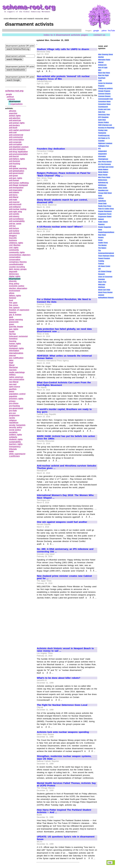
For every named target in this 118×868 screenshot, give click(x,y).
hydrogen (13, 346)
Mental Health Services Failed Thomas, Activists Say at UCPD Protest (66, 784)
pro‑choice (14, 403)
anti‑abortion (15, 118)
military (12, 375)
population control (17, 394)
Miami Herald (103, 175)
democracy (14, 274)
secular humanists (17, 425)
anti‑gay (13, 166)
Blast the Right (103, 75)
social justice (15, 430)
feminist (13, 298)
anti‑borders (14, 125)
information (14, 351)
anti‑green (14, 176)
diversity (13, 281)
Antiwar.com (102, 65)
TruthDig (101, 261)
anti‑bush (13, 128)
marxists (13, 370)
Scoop (100, 240)
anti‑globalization (17, 171)
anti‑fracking (15, 164)
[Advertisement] (63, 122)
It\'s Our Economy (104, 164)
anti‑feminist (15, 161)
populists (13, 396)
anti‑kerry (13, 195)
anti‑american (15, 120)
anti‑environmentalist (18, 154)
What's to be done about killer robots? (59, 678)
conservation (15, 257)
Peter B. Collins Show (106, 209)
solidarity (13, 437)
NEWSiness (102, 185)
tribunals (13, 449)
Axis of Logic (103, 68)
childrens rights (16, 243)
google (96, 31)
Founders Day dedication (51, 149)
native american (16, 377)
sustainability (15, 442)
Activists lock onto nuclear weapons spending (63, 732)
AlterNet (101, 57)
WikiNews (102, 287)
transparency (15, 447)
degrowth (13, 272)
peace (12, 391)
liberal (12, 365)
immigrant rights (16, 348)
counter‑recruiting (17, 267)
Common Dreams (104, 94)
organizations (17, 104)
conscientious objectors (20, 255)
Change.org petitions (105, 89)
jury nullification (16, 358)
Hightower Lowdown (105, 143)
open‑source (15, 387)
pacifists (13, 389)
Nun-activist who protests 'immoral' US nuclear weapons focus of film (63, 78)
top (110, 863)
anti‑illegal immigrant (18, 185)
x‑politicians (14, 456)
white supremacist (17, 454)
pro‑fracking (14, 406)
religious (13, 420)
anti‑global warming (18, 168)
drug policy (14, 284)
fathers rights (15, 296)
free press (14, 305)
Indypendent (102, 154)
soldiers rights (16, 435)
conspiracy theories (18, 262)
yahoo (104, 31)
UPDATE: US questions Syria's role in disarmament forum (66, 838)
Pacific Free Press (105, 206)
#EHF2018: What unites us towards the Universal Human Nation (64, 357)
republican (14, 423)
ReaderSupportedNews (106, 232)
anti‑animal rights (17, 123)
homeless (13, 339)
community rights (17, 252)
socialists (13, 432)
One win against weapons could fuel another (62, 522)
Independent (102, 151)
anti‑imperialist (16, 190)
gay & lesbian (15, 315)
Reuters (101, 238)
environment (15, 291)
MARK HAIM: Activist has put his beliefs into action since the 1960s (66, 437)
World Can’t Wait (104, 290)
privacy (12, 401)
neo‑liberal (14, 382)
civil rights (14, 248)
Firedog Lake (103, 130)
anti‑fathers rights (17, 159)
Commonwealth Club (105, 99)
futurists (13, 312)
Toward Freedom (104, 258)
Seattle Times (103, 243)
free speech (14, 308)
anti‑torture (14, 228)
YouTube (111, 31)
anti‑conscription (17, 140)
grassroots (14, 322)
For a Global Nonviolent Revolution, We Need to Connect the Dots (64, 301)
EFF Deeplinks (103, 117)
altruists (13, 111)
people (9, 94)
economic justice (17, 286)
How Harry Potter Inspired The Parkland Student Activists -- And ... (64, 811)
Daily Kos (102, 112)
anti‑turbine (14, 231)
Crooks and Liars (104, 109)
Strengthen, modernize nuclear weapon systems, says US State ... (64, 758)
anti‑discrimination (17, 149)
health (12, 332)
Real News (102, 235)
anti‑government (16, 173)
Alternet (101, 62)
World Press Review (105, 292)
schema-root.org (14, 91)
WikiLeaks (102, 285)
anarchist (13, 113)
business (13, 240)
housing (13, 341)
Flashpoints (102, 133)
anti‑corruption (16, 144)
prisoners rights (16, 399)
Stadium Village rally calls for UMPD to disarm (63, 49)
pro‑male (13, 411)
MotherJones (103, 180)
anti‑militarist (15, 207)
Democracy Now (104, 115)
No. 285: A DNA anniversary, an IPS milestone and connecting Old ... (65, 550)
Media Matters (103, 170)
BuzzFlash (102, 78)
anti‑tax (12, 226)
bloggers (13, 236)
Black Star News (104, 73)
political (10, 97)
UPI (99, 269)
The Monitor (102, 245)
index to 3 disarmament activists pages (66, 35)
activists (11, 99)
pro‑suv (12, 413)
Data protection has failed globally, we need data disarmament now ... (64, 330)
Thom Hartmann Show (106, 256)
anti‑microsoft (15, 204)
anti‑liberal (14, 197)
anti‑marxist (14, 202)
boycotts (13, 238)
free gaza (13, 303)
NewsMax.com (103, 190)
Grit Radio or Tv (104, 138)
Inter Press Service (105, 162)
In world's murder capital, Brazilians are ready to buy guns (64, 411)
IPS (99, 149)
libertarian (14, 367)
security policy (16, 427)
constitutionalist (16, 264)
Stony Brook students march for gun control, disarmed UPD (62, 201)
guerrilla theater (16, 327)
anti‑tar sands (15, 224)
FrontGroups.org (104, 136)
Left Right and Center (106, 167)
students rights (16, 439)
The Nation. (102, 248)
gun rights (14, 329)
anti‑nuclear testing (18, 209)
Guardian (101, 141)
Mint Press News (104, 177)
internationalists (16, 353)
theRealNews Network (106, 298)
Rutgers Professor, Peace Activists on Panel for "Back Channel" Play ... (64, 174)
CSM (100, 81)
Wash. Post (102, 282)
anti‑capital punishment (20, 130)
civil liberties (15, 245)
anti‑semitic (14, 214)
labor (11, 360)
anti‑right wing (16, 212)
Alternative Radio (104, 60)
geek (11, 317)
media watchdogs (17, 372)
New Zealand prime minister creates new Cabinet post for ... (64, 577)
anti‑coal (13, 132)
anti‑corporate (15, 142)
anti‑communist (16, 137)
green (12, 324)
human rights (15, 344)
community (14, 250)
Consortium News (104, 102)
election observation (18, 288)
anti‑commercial (16, 135)
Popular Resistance (105, 211)
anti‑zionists (14, 233)
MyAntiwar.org (103, 183)
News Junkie (103, 188)
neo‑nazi (13, 384)
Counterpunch (103, 107)
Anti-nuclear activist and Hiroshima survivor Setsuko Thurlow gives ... (67, 467)
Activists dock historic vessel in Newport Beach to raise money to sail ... (65, 650)
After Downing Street (105, 55)
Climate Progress (104, 91)
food (11, 300)
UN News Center (104, 266)
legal (11, 363)
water (11, 451)
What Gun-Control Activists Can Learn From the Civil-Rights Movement (64, 384)
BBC (100, 70)
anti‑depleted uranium (19, 147)
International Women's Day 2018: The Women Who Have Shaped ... (65, 497)
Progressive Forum (105, 214)
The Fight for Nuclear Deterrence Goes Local (62, 705)
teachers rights (16, 444)
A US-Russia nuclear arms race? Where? (60, 227)
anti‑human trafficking (19, 183)
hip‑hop (12, 334)
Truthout (101, 264)
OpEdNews (102, 201)
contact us (99, 35)
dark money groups (18, 269)
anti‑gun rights (16, 178)
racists (12, 418)
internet (12, 356)
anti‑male (13, 200)
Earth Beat (102, 120)
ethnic (12, 293)
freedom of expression (19, 310)
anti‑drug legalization (18, 152)
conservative (15, 260)
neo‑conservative (17, 379)
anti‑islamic (14, 192)
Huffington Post (104, 146)
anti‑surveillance (16, 219)
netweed (101, 295)
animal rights (15, 116)
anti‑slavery (14, 216)
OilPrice (101, 198)
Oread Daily (102, 204)
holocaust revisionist (18, 336)
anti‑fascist (14, 156)
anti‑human (14, 180)
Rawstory (101, 224)
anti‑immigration (16, 188)
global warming (16, 320)
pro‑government (16, 408)
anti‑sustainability (17, 221)
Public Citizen (103, 222)
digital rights (15, 276)
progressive (14, 415)
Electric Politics (103, 122)
